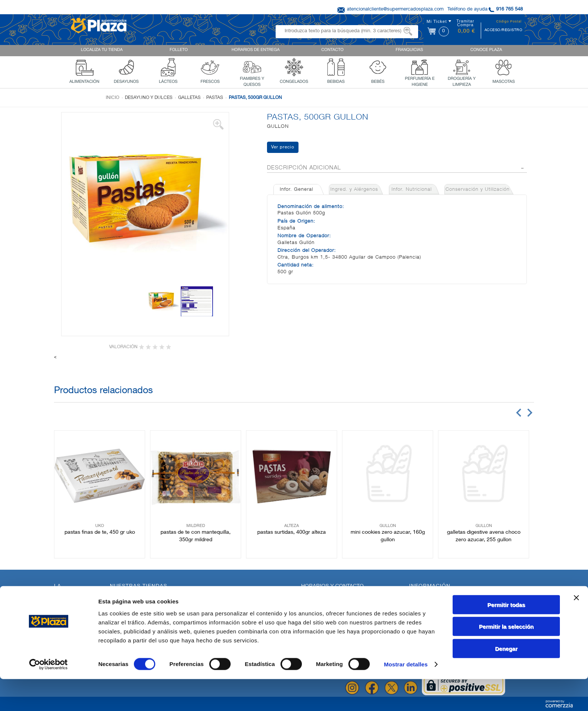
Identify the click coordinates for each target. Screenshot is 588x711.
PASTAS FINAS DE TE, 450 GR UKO (100, 533)
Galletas (189, 98)
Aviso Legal (422, 616)
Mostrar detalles (406, 696)
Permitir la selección (506, 658)
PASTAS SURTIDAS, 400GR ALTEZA (292, 533)
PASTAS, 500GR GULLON (255, 98)
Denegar (506, 680)
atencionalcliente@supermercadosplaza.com (395, 10)
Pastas (215, 98)
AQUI (325, 608)
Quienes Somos (72, 617)
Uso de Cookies (427, 603)
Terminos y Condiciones (436, 610)
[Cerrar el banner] (576, 629)
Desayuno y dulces (149, 98)
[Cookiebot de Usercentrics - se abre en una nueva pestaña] (49, 696)
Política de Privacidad (434, 597)
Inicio (112, 98)
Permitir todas (506, 636)
